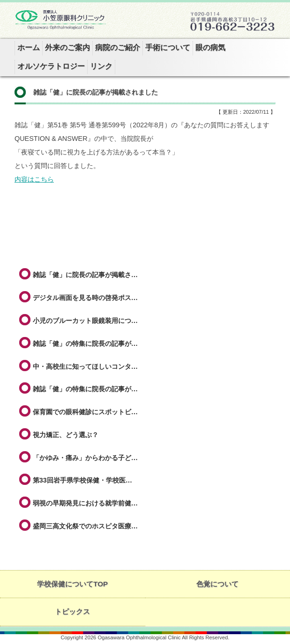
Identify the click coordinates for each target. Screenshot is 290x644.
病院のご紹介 (118, 48)
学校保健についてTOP (72, 584)
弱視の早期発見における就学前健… (85, 503)
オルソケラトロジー (51, 66)
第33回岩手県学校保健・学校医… (83, 480)
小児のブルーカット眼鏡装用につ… (85, 321)
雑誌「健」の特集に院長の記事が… (85, 344)
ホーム (29, 48)
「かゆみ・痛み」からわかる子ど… (85, 458)
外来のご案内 (67, 48)
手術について (168, 48)
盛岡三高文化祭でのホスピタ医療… (85, 526)
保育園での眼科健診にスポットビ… (85, 412)
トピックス (72, 611)
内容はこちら (34, 179)
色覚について (217, 584)
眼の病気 (210, 48)
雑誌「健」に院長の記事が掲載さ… (85, 275)
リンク (101, 66)
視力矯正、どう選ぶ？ (66, 435)
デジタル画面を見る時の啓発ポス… (85, 298)
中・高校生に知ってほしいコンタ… (85, 366)
